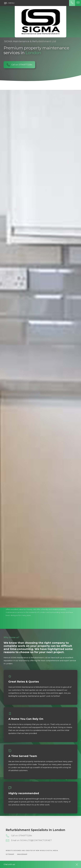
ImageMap (22, 854)
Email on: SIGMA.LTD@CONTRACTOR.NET (29, 841)
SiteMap (10, 854)
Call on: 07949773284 (19, 836)
